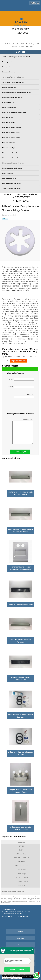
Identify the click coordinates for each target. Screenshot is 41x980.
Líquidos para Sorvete (9, 107)
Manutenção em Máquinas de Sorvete (14, 112)
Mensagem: (23, 431)
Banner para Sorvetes (9, 62)
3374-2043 (23, 33)
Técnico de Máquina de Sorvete (12, 188)
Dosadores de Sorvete (9, 87)
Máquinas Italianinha (9, 143)
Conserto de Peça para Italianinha (13, 77)
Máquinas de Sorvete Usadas (11, 138)
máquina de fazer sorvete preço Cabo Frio (20, 753)
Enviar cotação (20, 452)
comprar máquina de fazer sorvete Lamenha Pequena (21, 568)
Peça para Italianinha (9, 178)
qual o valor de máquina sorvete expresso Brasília (20, 493)
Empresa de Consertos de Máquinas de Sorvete (17, 92)
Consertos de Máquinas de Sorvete (13, 82)
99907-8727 (23, 29)
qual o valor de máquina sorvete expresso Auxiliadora (20, 531)
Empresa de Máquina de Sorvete (13, 97)
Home (20, 932)
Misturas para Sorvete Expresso (12, 168)
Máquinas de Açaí (8, 117)
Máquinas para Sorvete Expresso (13, 158)
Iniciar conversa (17, 969)
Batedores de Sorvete (9, 72)
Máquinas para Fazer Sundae (12, 153)
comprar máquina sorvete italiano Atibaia (21, 678)
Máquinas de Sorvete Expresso (12, 128)
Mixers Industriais (8, 173)
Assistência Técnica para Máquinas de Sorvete (17, 57)
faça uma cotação (18, 361)
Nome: (21, 379)
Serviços (21, 52)
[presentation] (21, 406)
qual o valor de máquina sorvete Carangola (20, 716)
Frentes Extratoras (8, 102)
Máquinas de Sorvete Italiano (11, 133)
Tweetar (5, 219)
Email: (21, 387)
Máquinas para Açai (9, 148)
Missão (21, 944)
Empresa (21, 938)
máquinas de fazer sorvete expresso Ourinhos (21, 828)
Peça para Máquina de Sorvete (12, 183)
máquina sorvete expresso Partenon (21, 641)
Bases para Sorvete (8, 67)
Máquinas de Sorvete (9, 123)
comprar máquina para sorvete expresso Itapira (20, 791)
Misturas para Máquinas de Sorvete (13, 163)
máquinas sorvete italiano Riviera (21, 605)
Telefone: (24, 396)
